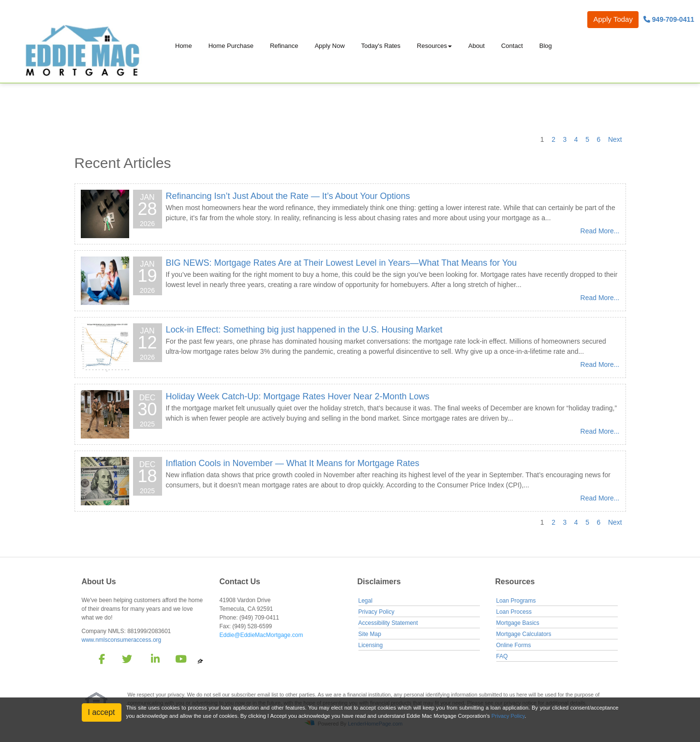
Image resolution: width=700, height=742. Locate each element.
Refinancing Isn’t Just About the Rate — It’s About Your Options (288, 196)
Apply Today (613, 19)
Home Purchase (231, 46)
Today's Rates (381, 46)
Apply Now (329, 46)
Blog (546, 46)
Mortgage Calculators (524, 634)
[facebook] (99, 661)
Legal (365, 601)
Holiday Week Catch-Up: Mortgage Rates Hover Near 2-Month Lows (298, 396)
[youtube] (181, 661)
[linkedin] (154, 661)
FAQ (502, 656)
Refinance (284, 46)
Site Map (370, 634)
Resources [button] (432, 46)
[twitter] (126, 661)
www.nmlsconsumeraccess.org (122, 640)
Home (184, 46)
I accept (102, 712)
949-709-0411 (669, 19)
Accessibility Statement (388, 623)
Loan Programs (516, 601)
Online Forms (514, 645)
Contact (512, 46)
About (477, 46)
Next (615, 139)
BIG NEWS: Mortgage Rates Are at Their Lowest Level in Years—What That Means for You (342, 263)
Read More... (600, 231)
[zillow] (200, 661)
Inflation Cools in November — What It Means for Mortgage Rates (293, 463)
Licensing (371, 645)
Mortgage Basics (518, 623)
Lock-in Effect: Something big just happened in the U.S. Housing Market (304, 330)
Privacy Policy (377, 612)
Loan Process (514, 612)
